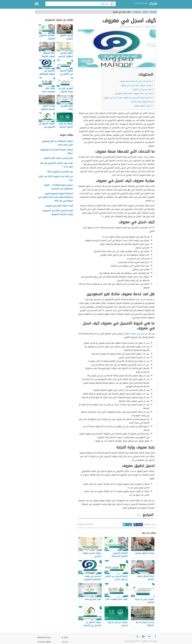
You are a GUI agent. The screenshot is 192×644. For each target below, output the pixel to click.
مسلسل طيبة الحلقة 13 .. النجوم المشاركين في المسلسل (58, 187)
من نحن (65, 642)
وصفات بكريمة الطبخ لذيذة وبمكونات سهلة (57, 152)
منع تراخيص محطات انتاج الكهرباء (58, 158)
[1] (102, 216)
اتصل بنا (65, 637)
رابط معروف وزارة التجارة (142, 102)
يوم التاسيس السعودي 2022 (60, 172)
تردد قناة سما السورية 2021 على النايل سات (56, 178)
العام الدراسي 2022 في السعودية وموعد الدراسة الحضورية (58, 213)
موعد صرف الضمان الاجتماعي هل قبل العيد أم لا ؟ (56, 165)
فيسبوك (138, 525)
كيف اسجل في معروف (143, 89)
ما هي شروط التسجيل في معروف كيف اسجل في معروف (128, 98)
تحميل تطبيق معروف (144, 106)
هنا (103, 237)
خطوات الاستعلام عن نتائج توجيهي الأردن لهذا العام (57, 143)
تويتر (127, 525)
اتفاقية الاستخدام (44, 642)
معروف (146, 157)
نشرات (153, 4)
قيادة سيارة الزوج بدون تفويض (59, 206)
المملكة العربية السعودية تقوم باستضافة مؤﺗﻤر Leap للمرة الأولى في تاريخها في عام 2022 (55, 197)
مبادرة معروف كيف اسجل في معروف (137, 85)
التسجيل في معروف (139, 334)
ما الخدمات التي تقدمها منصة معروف (136, 81)
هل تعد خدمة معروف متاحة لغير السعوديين (134, 93)
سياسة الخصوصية (44, 637)
